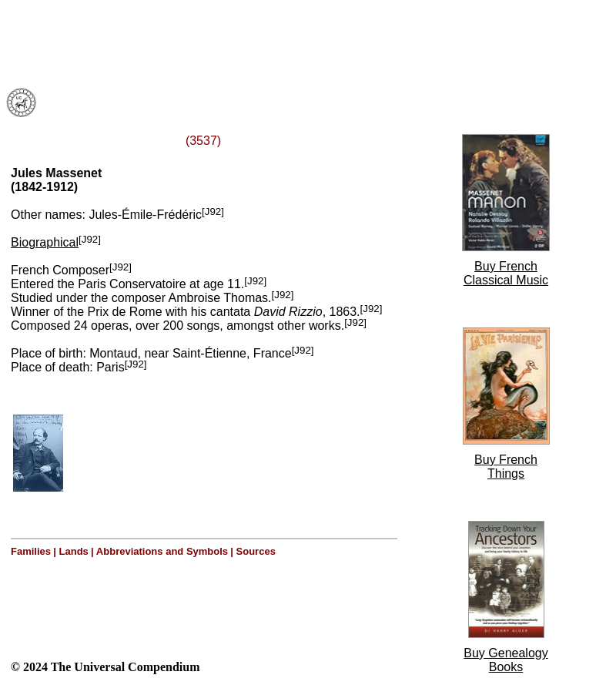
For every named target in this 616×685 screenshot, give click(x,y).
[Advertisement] (199, 41)
